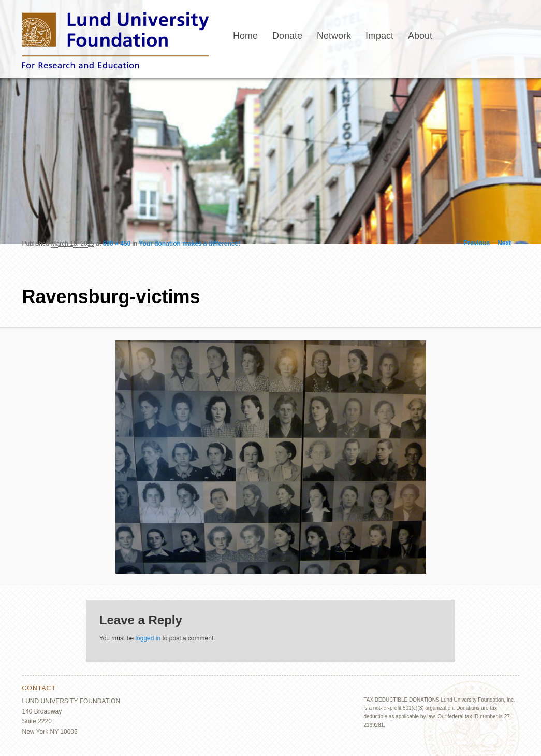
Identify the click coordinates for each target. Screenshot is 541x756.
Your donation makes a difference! (189, 244)
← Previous (473, 243)
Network (334, 36)
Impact (379, 36)
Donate (287, 36)
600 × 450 (117, 244)
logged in (148, 638)
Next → (508, 243)
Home (245, 36)
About (420, 36)
